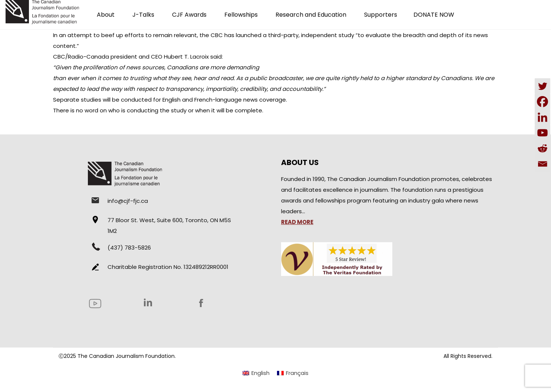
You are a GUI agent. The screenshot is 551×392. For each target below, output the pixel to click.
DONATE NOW (434, 15)
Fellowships (241, 15)
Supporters (381, 15)
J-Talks (143, 15)
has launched (243, 35)
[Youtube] (542, 133)
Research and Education (311, 15)
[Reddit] (542, 148)
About (106, 15)
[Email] (542, 164)
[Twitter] (542, 86)
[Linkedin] (542, 117)
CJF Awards (189, 15)
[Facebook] (542, 102)
